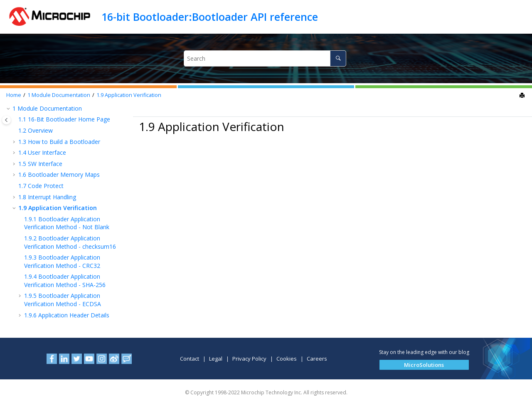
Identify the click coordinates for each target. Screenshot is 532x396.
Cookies (287, 359)
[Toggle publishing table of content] (6, 120)
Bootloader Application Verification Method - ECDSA (63, 300)
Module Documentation (59, 95)
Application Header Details (67, 315)
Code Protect (41, 186)
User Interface (42, 152)
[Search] (338, 58)
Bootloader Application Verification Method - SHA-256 (65, 281)
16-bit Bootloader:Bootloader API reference (210, 17)
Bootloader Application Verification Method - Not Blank (67, 223)
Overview (36, 130)
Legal (216, 359)
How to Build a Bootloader (59, 142)
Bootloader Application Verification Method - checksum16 (70, 242)
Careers (317, 359)
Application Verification (129, 95)
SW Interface (40, 164)
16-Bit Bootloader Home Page (64, 119)
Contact (190, 359)
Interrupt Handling (47, 197)
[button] (9, 109)
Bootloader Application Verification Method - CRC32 (62, 261)
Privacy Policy (249, 359)
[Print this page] (523, 96)
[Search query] (265, 58)
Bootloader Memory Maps (59, 174)
